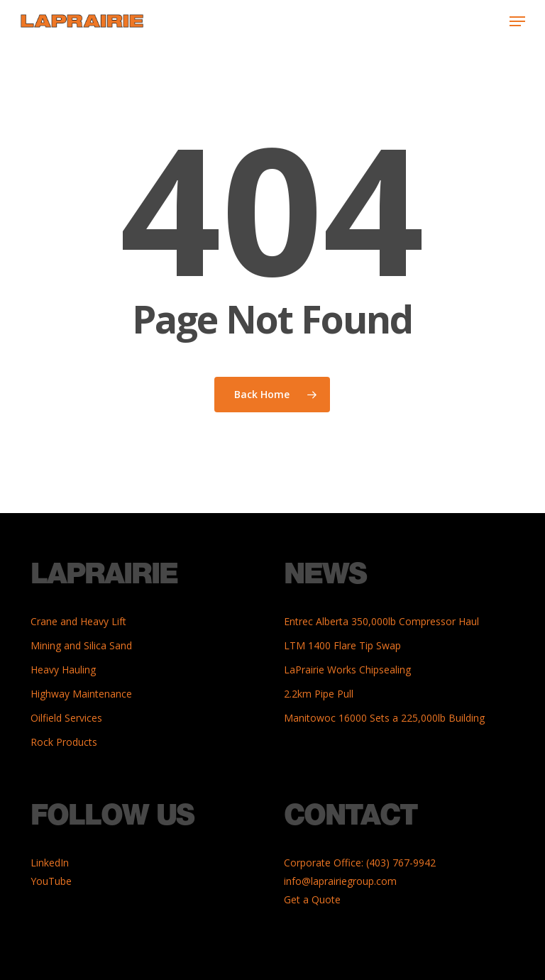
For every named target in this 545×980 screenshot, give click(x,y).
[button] (517, 21)
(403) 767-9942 (401, 863)
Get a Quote (312, 899)
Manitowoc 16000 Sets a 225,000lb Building (384, 718)
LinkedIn (50, 863)
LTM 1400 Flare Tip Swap (342, 645)
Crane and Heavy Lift (78, 621)
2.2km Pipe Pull (319, 694)
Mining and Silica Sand (81, 645)
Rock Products (64, 742)
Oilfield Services (66, 718)
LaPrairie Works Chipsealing (347, 670)
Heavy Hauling (63, 670)
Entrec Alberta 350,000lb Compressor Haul (381, 621)
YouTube (51, 881)
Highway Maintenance (81, 694)
